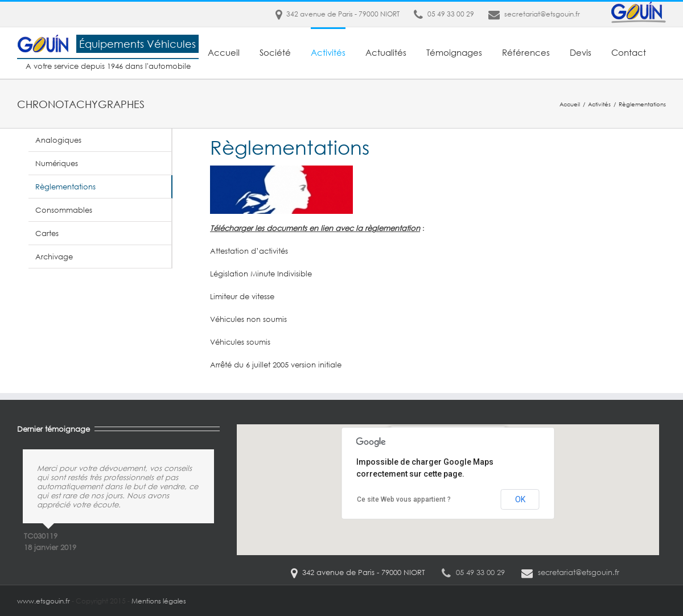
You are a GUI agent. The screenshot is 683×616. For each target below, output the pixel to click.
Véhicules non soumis (248, 319)
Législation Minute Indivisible (261, 274)
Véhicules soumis (240, 342)
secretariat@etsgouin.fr (542, 14)
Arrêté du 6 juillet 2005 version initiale (276, 365)
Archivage (54, 257)
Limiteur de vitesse (242, 296)
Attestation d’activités (249, 251)
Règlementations (65, 187)
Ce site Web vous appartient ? (404, 499)
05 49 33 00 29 (444, 14)
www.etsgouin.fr (44, 601)
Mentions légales (159, 601)
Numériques (57, 163)
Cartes (47, 233)
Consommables (64, 210)
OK (520, 499)
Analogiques (58, 140)
